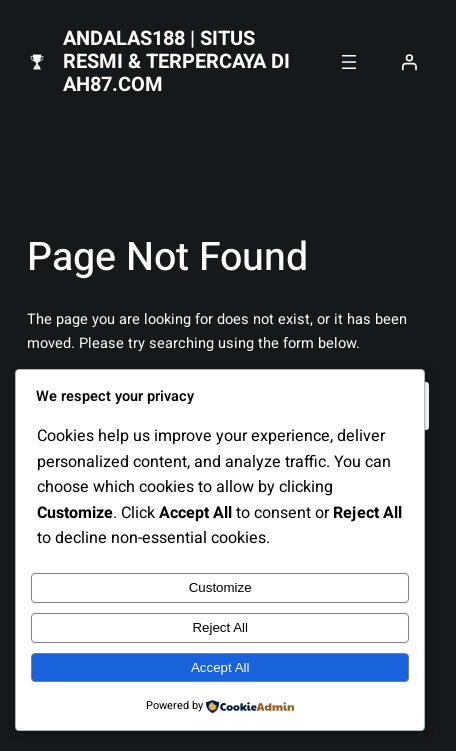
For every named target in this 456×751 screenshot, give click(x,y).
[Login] (409, 62)
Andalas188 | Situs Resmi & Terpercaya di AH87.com (176, 61)
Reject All (220, 627)
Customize (220, 587)
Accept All (220, 667)
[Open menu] (349, 62)
